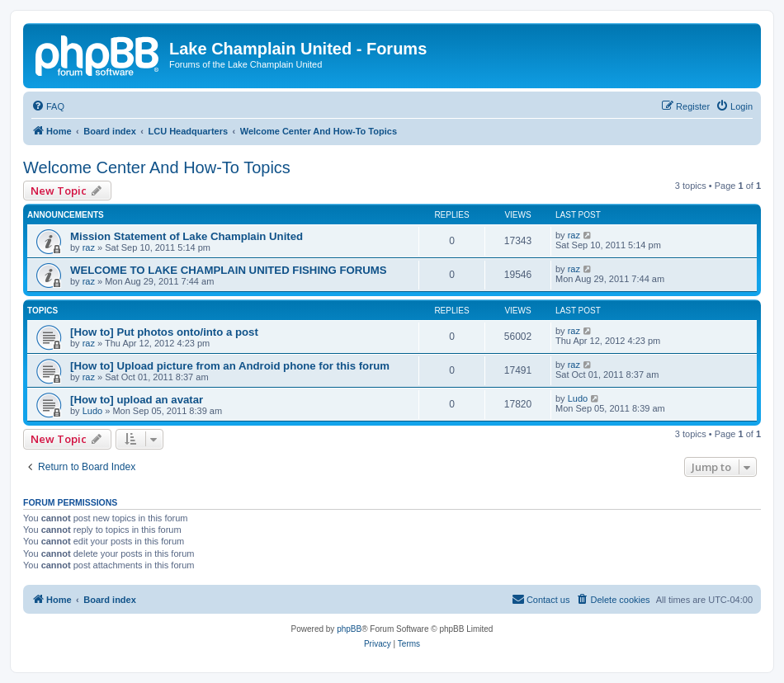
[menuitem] (48, 106)
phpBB (349, 629)
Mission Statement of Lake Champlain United (187, 236)
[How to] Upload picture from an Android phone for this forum (230, 366)
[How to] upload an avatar (137, 400)
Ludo (92, 411)
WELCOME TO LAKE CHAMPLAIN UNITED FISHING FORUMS (229, 270)
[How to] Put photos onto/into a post (164, 332)
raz (89, 247)
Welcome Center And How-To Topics (157, 167)
